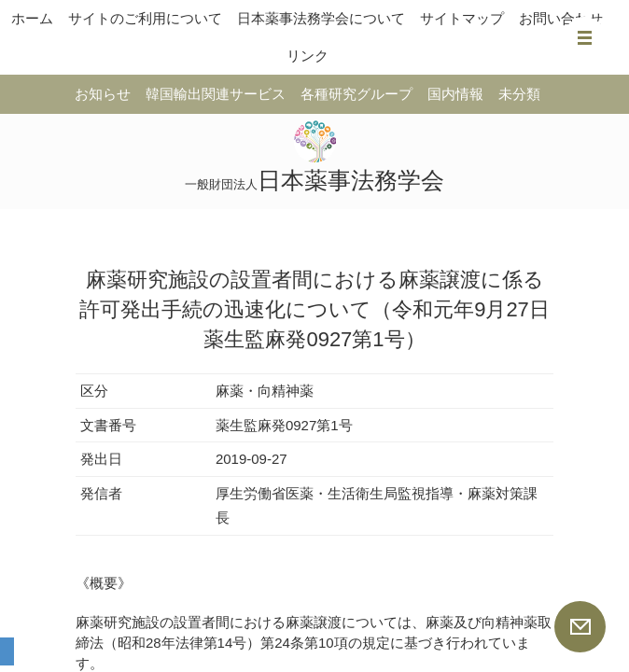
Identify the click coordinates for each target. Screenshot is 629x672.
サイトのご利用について (145, 18)
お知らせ (103, 94)
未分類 (519, 94)
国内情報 (455, 94)
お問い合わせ (561, 18)
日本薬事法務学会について (321, 18)
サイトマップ (462, 18)
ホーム (32, 18)
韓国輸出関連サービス (216, 94)
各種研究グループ (356, 94)
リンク (308, 56)
